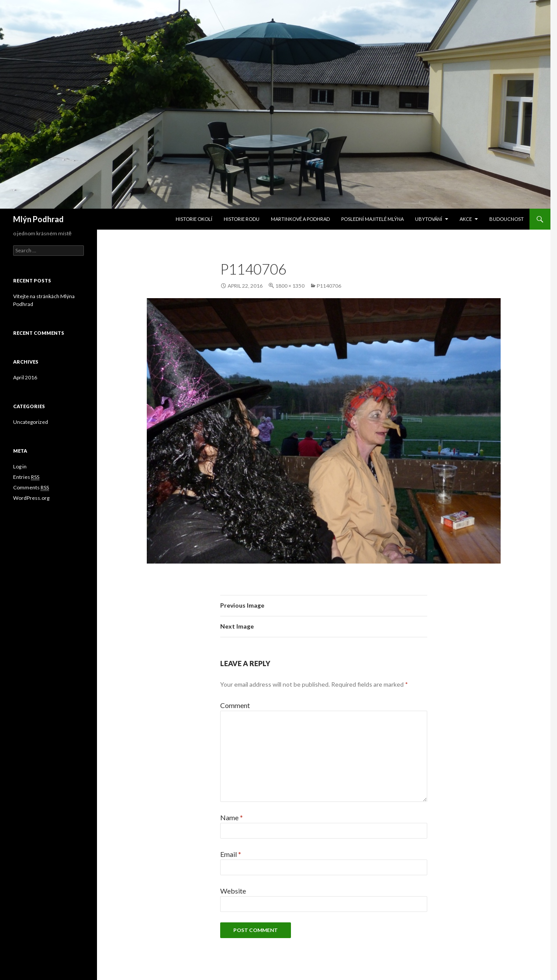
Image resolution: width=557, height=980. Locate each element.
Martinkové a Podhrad (300, 219)
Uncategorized (31, 422)
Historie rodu (242, 219)
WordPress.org (31, 498)
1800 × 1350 (290, 286)
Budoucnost (507, 219)
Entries (26, 477)
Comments (31, 488)
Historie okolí (194, 219)
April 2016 (25, 377)
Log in (20, 466)
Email (231, 854)
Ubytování (429, 219)
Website (233, 891)
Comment (235, 705)
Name (232, 817)
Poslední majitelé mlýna (372, 219)
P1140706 (329, 286)
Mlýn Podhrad (38, 219)
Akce (466, 219)
